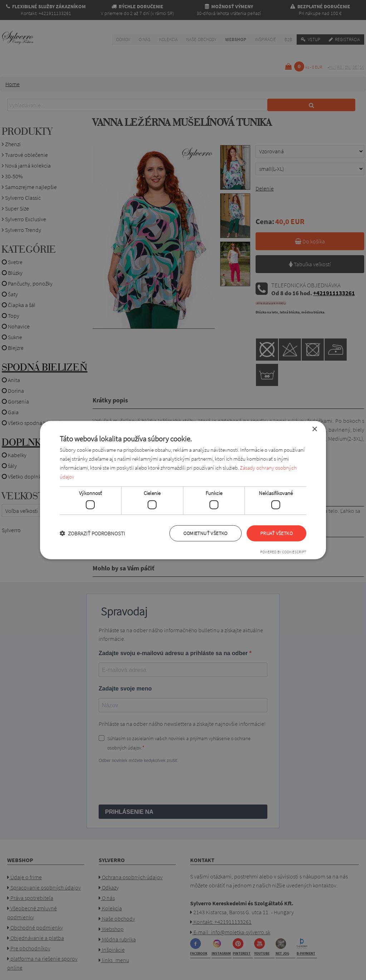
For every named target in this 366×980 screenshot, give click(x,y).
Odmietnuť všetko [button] (205, 533)
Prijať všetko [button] (276, 533)
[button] (92, 533)
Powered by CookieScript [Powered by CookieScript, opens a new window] (283, 551)
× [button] (314, 429)
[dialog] (183, 490)
